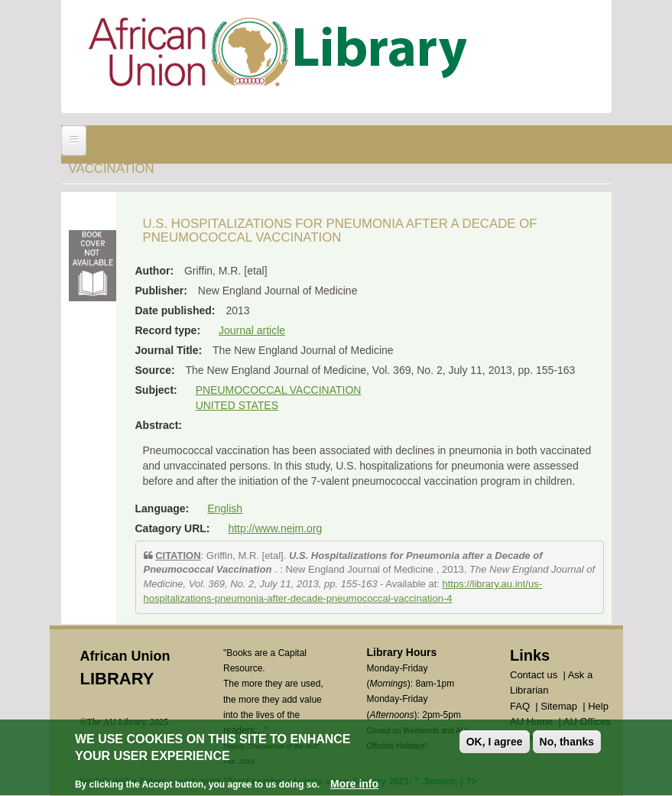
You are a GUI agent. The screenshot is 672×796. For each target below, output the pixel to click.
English (225, 508)
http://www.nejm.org (275, 528)
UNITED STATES (237, 405)
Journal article (252, 330)
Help (598, 706)
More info (354, 787)
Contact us (534, 675)
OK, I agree (495, 744)
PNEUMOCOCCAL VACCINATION (279, 390)
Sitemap (559, 706)
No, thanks (567, 744)
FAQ (520, 706)
